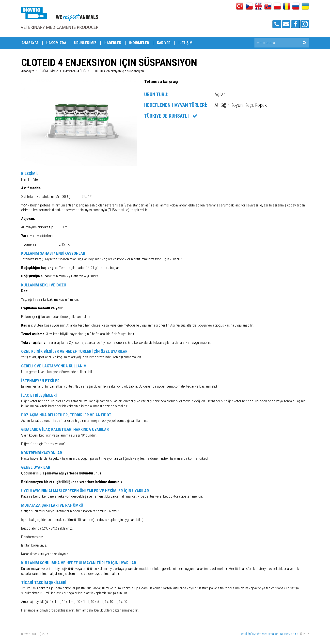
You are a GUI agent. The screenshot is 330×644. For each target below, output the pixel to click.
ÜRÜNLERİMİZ (85, 43)
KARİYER (164, 43)
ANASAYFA (30, 43)
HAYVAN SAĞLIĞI (75, 71)
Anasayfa (28, 71)
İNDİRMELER (139, 43)
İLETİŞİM (185, 43)
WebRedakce (270, 634)
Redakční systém (251, 634)
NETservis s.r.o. (290, 634)
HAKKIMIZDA (56, 43)
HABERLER (113, 43)
